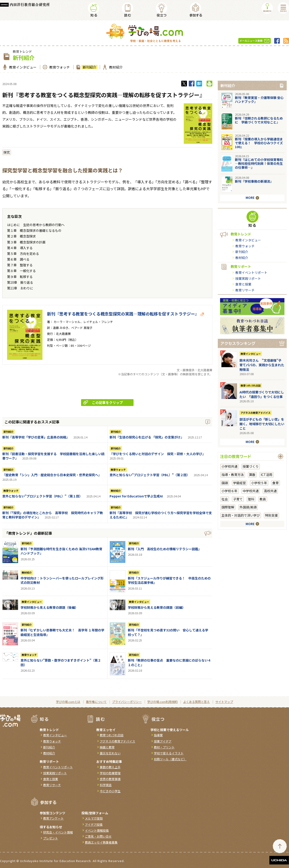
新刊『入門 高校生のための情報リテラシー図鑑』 (165, 549)
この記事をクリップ (103, 402)
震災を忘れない (110, 753)
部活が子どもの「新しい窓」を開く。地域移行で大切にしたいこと (262, 424)
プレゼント (51, 838)
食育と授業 (243, 284)
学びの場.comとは (68, 702)
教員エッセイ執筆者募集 (101, 842)
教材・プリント (164, 747)
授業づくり (251, 466)
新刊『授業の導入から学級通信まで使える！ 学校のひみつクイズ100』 (259, 143)
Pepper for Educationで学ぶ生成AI (136, 496)
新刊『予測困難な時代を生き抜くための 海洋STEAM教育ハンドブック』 (61, 551)
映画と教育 (107, 747)
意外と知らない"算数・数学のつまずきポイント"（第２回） (61, 662)
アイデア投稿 (94, 824)
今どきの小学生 (110, 791)
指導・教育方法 (233, 475)
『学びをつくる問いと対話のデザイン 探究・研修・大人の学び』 (158, 454)
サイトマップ (224, 702)
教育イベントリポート (251, 272)
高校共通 (270, 491)
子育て (238, 499)
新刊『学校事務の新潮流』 (254, 181)
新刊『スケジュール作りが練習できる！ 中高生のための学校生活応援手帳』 (169, 580)
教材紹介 (115, 67)
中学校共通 (251, 491)
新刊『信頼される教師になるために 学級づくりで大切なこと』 (259, 120)
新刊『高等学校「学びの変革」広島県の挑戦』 (36, 437)
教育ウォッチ (59, 67)
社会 (225, 499)
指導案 (158, 735)
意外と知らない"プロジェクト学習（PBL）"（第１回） (42, 496)
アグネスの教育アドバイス (256, 413)
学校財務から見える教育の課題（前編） (157, 607)
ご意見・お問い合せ (98, 836)
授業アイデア (163, 741)
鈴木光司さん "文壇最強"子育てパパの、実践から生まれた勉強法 (262, 365)
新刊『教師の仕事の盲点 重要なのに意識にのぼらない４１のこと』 (169, 662)
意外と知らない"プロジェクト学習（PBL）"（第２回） (150, 475)
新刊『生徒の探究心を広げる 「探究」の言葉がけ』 (147, 437)
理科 (251, 499)
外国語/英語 (248, 507)
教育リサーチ (245, 290)
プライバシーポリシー (127, 702)
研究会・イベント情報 (58, 832)
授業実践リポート (248, 278)
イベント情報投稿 (97, 830)
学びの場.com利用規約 (162, 702)
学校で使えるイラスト (169, 753)
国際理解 (228, 507)
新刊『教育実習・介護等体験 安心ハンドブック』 (259, 100)
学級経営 (239, 483)
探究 (7, 152)
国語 (225, 483)
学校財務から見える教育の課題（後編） (49, 607)
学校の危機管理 (110, 773)
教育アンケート (53, 818)
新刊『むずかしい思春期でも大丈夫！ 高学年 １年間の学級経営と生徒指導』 (62, 632)
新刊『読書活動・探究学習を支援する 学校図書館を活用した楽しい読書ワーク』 (53, 456)
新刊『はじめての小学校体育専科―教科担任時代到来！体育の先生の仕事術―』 (259, 163)
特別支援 (271, 515)
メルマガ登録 (94, 818)
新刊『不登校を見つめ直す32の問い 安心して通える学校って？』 (168, 632)
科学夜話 (106, 785)
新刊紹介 (89, 67)
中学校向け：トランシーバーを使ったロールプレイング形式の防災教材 (62, 580)
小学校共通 (229, 466)
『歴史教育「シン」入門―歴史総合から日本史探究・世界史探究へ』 (52, 475)
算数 (252, 475)
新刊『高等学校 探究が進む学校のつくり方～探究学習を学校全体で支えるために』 (161, 515)
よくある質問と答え (196, 702)
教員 (263, 499)
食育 (276, 483)
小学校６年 (229, 491)
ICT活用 (267, 475)
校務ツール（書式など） (170, 759)
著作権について (96, 702)
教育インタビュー (22, 67)
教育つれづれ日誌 (251, 385)
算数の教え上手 (110, 767)
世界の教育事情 (110, 779)
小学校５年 (259, 483)
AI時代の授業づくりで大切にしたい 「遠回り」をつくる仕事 (262, 394)
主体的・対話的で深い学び (241, 515)
